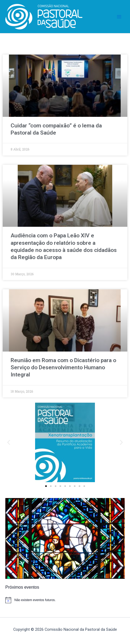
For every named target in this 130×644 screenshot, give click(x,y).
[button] (9, 443)
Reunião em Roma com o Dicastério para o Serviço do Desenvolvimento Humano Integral (63, 368)
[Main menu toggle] (119, 17)
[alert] (65, 600)
